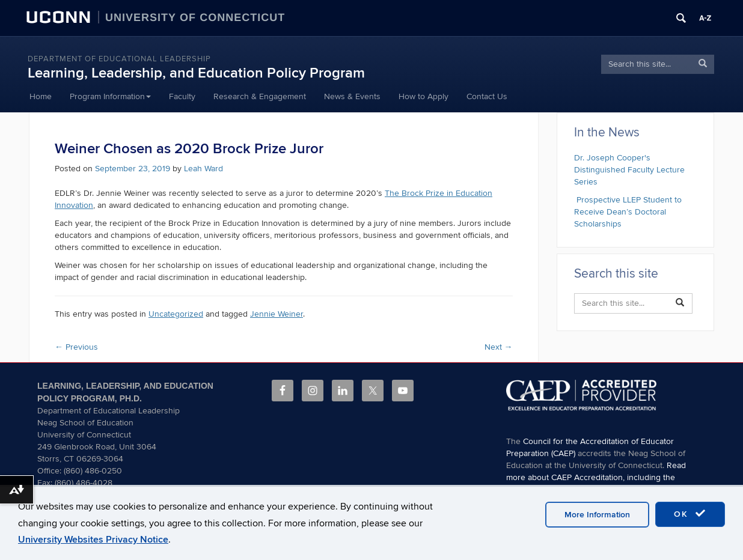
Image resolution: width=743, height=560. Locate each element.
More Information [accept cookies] (597, 515)
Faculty (182, 96)
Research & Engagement (260, 96)
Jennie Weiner (277, 314)
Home (41, 96)
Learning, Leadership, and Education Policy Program (196, 73)
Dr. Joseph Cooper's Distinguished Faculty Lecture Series (629, 170)
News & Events (352, 96)
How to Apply (423, 96)
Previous (76, 347)
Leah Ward (203, 169)
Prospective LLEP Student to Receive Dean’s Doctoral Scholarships (628, 212)
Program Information (110, 96)
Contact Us (487, 96)
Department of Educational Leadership (119, 59)
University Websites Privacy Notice (93, 540)
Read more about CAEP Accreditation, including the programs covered (596, 477)
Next (499, 347)
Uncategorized (176, 314)
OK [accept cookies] (690, 514)
